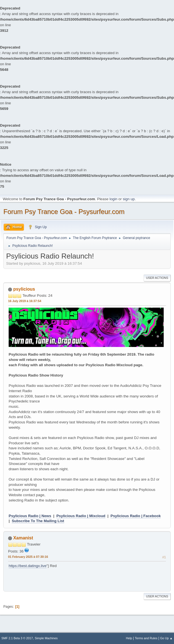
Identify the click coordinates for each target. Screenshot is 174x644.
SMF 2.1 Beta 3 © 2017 (17, 638)
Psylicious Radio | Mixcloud (81, 516)
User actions (157, 278)
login (113, 199)
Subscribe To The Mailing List (38, 521)
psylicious (24, 289)
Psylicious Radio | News (30, 516)
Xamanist (23, 538)
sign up (129, 199)
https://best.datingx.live (28, 566)
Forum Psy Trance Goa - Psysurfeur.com (64, 212)
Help (129, 638)
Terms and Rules (146, 638)
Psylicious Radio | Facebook (136, 516)
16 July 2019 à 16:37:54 (25, 301)
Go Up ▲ (166, 638)
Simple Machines (46, 638)
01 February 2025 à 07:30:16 (28, 557)
